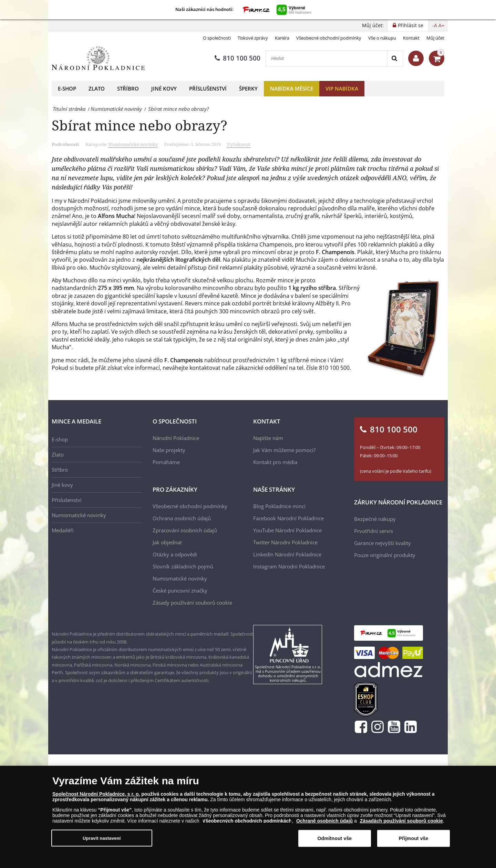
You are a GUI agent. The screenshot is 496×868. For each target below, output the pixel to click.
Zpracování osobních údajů (185, 530)
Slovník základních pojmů (183, 566)
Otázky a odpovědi (175, 554)
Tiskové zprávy (253, 38)
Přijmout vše (414, 838)
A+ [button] (441, 25)
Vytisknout (239, 144)
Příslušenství (208, 88)
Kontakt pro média (275, 462)
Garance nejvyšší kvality (383, 543)
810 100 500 (237, 58)
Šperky (248, 88)
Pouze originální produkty (385, 555)
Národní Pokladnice (176, 438)
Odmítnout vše (334, 838)
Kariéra (282, 38)
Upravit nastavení (102, 838)
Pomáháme (166, 462)
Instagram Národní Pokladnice (289, 566)
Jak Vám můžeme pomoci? (284, 450)
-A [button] (435, 25)
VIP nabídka (342, 88)
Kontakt (411, 38)
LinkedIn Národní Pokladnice (287, 554)
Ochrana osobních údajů (182, 518)
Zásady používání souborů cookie (192, 603)
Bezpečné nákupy (375, 519)
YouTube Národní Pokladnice (287, 530)
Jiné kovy (164, 88)
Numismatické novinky (133, 144)
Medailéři (63, 530)
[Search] (395, 58)
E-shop (67, 88)
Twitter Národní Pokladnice (285, 542)
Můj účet (435, 38)
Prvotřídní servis (374, 531)
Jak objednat (167, 542)
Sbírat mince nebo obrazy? (139, 125)
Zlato (97, 88)
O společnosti (217, 38)
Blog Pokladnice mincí (279, 506)
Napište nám (268, 438)
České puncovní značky (180, 590)
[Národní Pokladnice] (98, 58)
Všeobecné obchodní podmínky (329, 38)
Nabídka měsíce (292, 88)
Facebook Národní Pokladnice (288, 518)
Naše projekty (169, 450)
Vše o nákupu (382, 38)
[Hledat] (327, 58)
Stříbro (128, 88)
